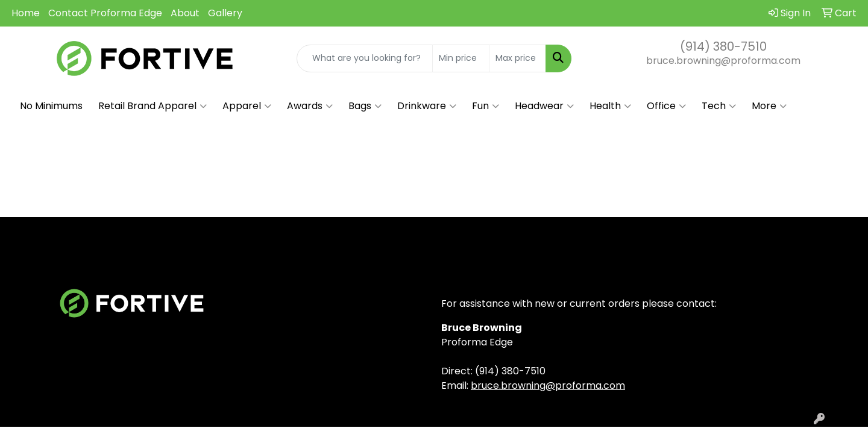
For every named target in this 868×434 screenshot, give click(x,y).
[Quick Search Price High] (517, 58)
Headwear (544, 106)
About (185, 13)
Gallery (225, 13)
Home (26, 13)
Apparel (247, 106)
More (769, 106)
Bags (365, 106)
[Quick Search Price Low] (461, 58)
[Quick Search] (365, 58)
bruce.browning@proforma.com (723, 61)
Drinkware (427, 106)
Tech (719, 106)
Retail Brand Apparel (153, 106)
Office (666, 106)
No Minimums (51, 106)
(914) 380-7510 (723, 46)
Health (610, 106)
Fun (486, 106)
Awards (310, 106)
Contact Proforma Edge (105, 13)
